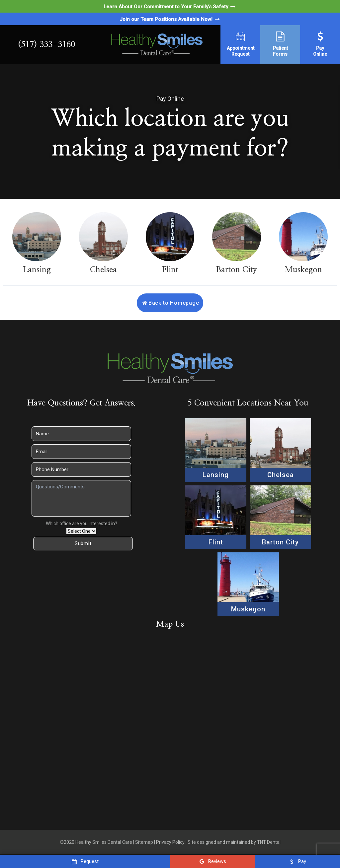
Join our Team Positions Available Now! (170, 19)
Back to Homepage (170, 303)
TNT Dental (269, 842)
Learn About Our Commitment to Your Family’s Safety (170, 7)
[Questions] (81, 498)
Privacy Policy (170, 842)
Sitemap (144, 842)
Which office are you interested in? (82, 524)
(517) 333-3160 (46, 45)
